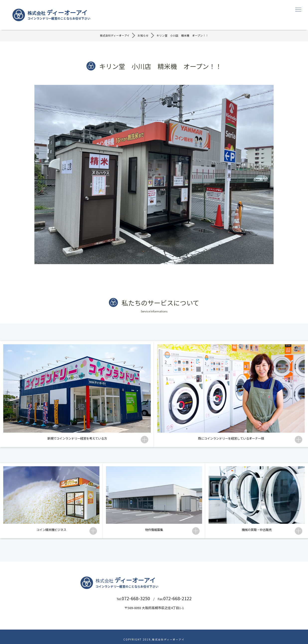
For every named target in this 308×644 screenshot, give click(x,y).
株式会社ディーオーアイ (112, 37)
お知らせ (142, 37)
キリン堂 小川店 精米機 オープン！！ (184, 37)
